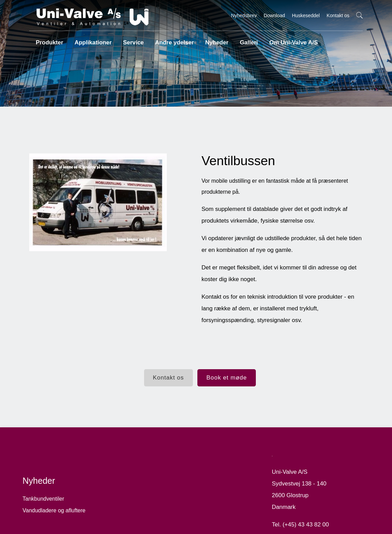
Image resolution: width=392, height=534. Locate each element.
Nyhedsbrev (244, 15)
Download (274, 15)
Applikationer (91, 39)
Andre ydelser (172, 39)
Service (131, 39)
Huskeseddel (306, 15)
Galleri (246, 39)
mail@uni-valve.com (304, 529)
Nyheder (213, 39)
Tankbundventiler (50, 485)
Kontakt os (338, 15)
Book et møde (229, 379)
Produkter (48, 39)
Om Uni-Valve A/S (289, 39)
